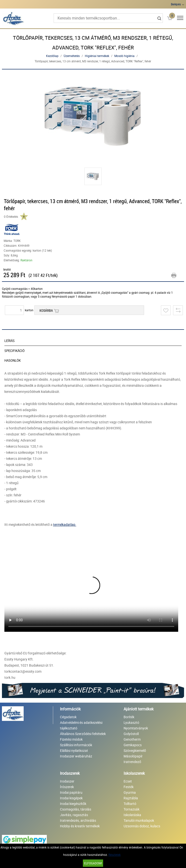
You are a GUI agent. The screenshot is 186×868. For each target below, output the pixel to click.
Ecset (128, 781)
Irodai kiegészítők (73, 804)
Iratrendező (132, 762)
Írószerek (67, 787)
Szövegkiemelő (135, 750)
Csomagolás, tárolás (76, 809)
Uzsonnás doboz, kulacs (142, 826)
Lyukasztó (131, 722)
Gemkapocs (133, 745)
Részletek (115, 855)
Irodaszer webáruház (76, 756)
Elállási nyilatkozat (74, 750)
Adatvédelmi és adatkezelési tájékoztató (81, 725)
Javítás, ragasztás (74, 815)
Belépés (176, 4)
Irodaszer (67, 781)
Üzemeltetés (72, 56)
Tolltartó (130, 804)
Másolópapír (133, 756)
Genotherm (132, 739)
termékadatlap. (65, 524)
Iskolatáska (132, 815)
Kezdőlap (52, 56)
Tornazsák (132, 809)
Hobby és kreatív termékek (80, 826)
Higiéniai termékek (97, 56)
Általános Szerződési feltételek (83, 734)
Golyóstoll (131, 734)
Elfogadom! (93, 863)
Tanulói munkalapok (139, 820)
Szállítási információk (76, 745)
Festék (129, 787)
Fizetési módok (71, 739)
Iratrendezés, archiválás (78, 820)
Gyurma (130, 792)
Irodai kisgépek (71, 798)
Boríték (129, 717)
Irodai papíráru (71, 792)
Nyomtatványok (136, 728)
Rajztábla (131, 798)
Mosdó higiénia (124, 56)
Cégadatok (68, 717)
